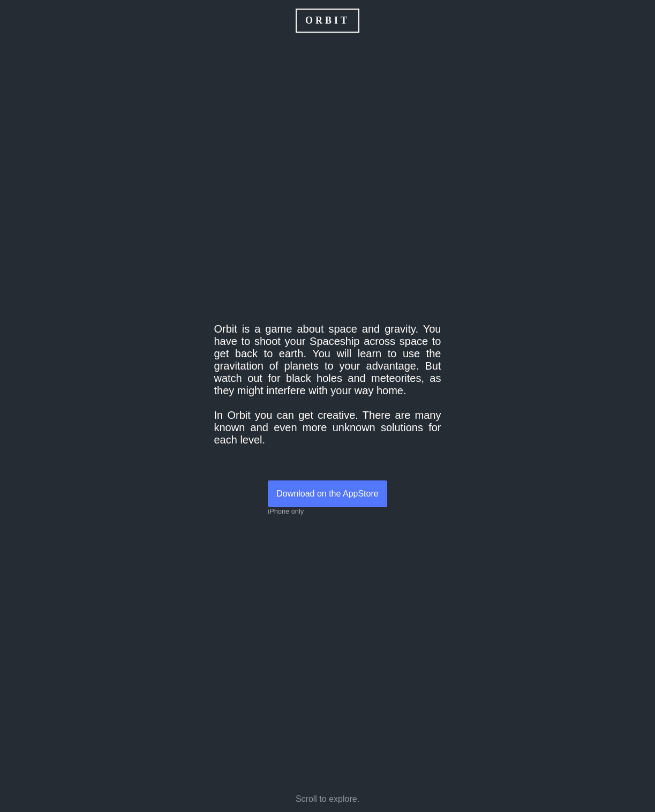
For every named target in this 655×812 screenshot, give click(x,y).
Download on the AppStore (332, 494)
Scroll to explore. (327, 799)
